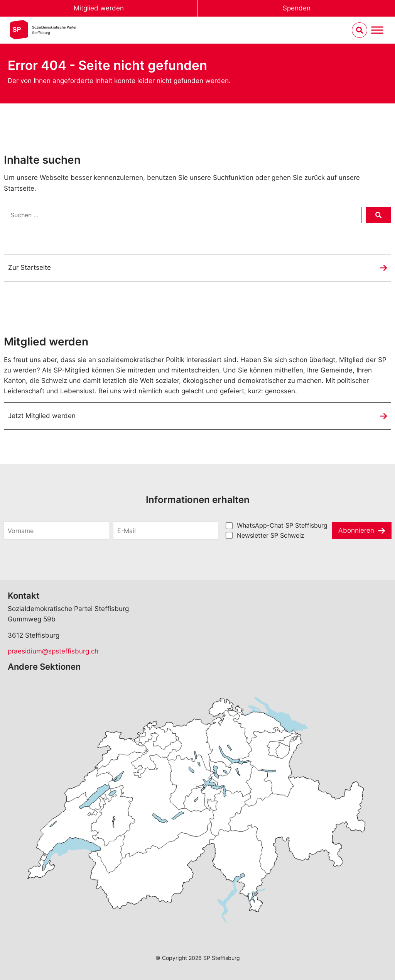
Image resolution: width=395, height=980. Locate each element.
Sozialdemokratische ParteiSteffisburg (54, 30)
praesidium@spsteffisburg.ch (53, 651)
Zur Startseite (30, 267)
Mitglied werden (99, 8)
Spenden (297, 8)
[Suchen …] (183, 215)
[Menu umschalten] (377, 30)
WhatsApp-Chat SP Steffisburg (282, 525)
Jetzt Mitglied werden (42, 416)
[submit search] (378, 215)
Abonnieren (356, 530)
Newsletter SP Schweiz (271, 535)
